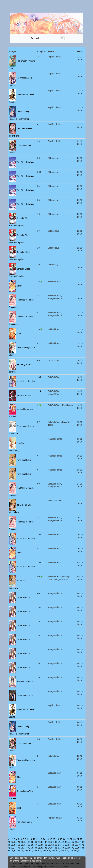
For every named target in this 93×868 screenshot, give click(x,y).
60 (38, 593)
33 (32, 842)
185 (39, 377)
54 (26, 845)
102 (35, 851)
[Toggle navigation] (62, 38)
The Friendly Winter (25, 162)
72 (9, 848)
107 (57, 851)
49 (9, 845)
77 (26, 848)
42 (63, 842)
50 (12, 845)
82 (42, 848)
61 (49, 845)
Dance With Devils (25, 695)
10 (31, 839)
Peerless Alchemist (25, 681)
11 (34, 839)
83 (38, 296)
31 (26, 842)
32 (29, 842)
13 (41, 839)
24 (38, 186)
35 (40, 329)
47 (38, 501)
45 (40, 282)
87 (59, 848)
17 (38, 231)
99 (22, 851)
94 (83, 848)
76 (22, 848)
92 (76, 848)
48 (83, 842)
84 (49, 848)
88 (38, 518)
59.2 (39, 607)
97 (15, 851)
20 (64, 839)
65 (63, 845)
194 (39, 534)
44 (38, 773)
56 (38, 663)
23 (74, 839)
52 (19, 845)
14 (44, 839)
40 (40, 576)
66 (66, 845)
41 (38, 548)
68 (73, 845)
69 (76, 845)
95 (9, 851)
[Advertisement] (47, 6)
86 (56, 848)
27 (38, 422)
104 (44, 851)
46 (76, 842)
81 (38, 312)
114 (39, 391)
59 (42, 845)
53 (22, 845)
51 (15, 845)
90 (69, 848)
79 (32, 848)
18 (38, 248)
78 (29, 848)
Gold (18, 333)
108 (62, 851)
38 (49, 842)
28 (38, 739)
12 (37, 839)
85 (52, 848)
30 (22, 842)
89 (38, 484)
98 (19, 851)
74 (15, 848)
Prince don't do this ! (25, 381)
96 (12, 851)
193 (39, 562)
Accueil (35, 38)
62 (52, 845)
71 (83, 845)
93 (79, 848)
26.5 (39, 172)
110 (71, 851)
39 (52, 842)
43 (66, 842)
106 (53, 851)
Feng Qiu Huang (24, 460)
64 (59, 845)
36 (42, 842)
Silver (19, 286)
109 (67, 851)
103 (40, 851)
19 (38, 265)
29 (38, 141)
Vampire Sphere (24, 395)
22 (71, 839)
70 (79, 845)
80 (36, 848)
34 (38, 804)
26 (38, 158)
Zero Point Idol (23, 597)
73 (12, 848)
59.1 (39, 621)
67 (69, 845)
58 (38, 635)
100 (26, 851)
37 (46, 842)
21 (68, 839)
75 (19, 848)
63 (56, 845)
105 (49, 851)
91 (73, 848)
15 (48, 839)
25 (38, 200)
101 (30, 851)
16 (38, 57)
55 (29, 845)
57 (38, 649)
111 (75, 851)
